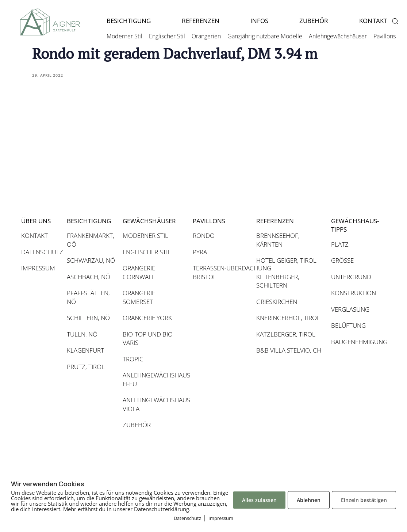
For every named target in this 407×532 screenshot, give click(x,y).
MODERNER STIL (145, 235)
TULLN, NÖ (82, 334)
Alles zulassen (259, 500)
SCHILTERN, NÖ (88, 318)
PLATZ (340, 244)
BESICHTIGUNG (129, 21)
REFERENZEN (201, 21)
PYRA (200, 252)
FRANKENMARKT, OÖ (91, 240)
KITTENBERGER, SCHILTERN (278, 281)
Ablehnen (309, 500)
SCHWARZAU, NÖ (91, 260)
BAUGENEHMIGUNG (355, 342)
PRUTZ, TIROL (86, 367)
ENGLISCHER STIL (147, 252)
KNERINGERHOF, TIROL (288, 318)
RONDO (204, 235)
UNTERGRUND (351, 277)
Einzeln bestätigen (364, 500)
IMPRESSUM (38, 268)
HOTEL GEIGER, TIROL (286, 260)
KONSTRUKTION (354, 293)
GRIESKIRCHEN (277, 302)
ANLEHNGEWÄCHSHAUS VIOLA (154, 404)
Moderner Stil (124, 36)
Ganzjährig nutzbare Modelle (265, 36)
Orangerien (206, 36)
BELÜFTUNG (348, 325)
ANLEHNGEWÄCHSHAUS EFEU (154, 379)
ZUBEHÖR (314, 21)
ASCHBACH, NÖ (89, 277)
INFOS (259, 21)
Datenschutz (187, 518)
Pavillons (385, 36)
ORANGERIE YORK (147, 318)
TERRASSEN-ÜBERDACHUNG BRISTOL (221, 272)
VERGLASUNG (350, 309)
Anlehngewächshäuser (338, 36)
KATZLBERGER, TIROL (286, 334)
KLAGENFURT (85, 350)
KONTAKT (34, 235)
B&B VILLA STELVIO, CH (289, 350)
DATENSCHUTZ (40, 252)
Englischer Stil (167, 36)
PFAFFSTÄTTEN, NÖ (88, 297)
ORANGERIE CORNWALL (139, 272)
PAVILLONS (209, 221)
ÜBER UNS (36, 221)
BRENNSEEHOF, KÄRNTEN (278, 240)
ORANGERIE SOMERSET (139, 297)
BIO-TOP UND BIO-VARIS (149, 339)
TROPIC (133, 359)
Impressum (221, 518)
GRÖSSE (342, 260)
